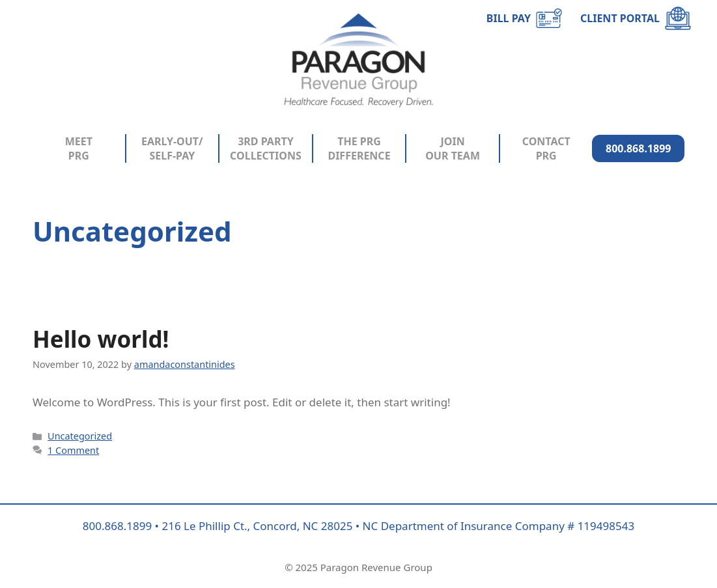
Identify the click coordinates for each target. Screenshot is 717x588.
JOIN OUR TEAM (453, 148)
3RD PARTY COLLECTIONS (266, 148)
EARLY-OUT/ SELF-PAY (172, 148)
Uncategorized (80, 436)
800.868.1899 (639, 148)
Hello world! (101, 339)
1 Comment (73, 450)
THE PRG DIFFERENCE (359, 148)
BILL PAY (509, 18)
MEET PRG (79, 148)
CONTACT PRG (546, 148)
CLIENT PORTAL (620, 18)
